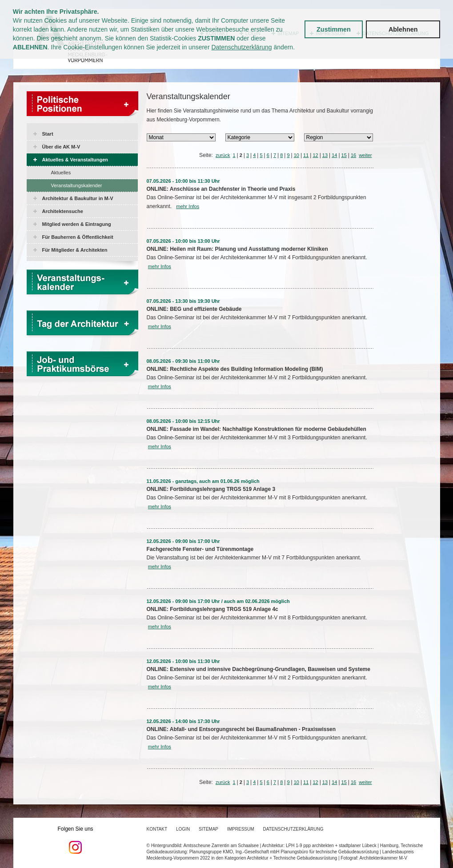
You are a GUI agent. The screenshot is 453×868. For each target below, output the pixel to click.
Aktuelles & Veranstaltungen (75, 160)
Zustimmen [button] (334, 29)
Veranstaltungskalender (77, 185)
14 (334, 155)
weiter (365, 155)
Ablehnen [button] (403, 29)
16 (353, 155)
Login (183, 829)
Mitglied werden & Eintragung (77, 224)
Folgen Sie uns (76, 840)
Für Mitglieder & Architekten (75, 250)
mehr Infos (188, 206)
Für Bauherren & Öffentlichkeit (78, 237)
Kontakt (157, 829)
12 (315, 155)
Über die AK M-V (61, 147)
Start (48, 134)
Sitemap (208, 829)
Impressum (241, 829)
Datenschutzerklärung (241, 47)
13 (325, 155)
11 (306, 155)
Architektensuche (63, 211)
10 (297, 155)
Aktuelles (61, 173)
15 (344, 155)
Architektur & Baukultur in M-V (78, 198)
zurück (223, 155)
